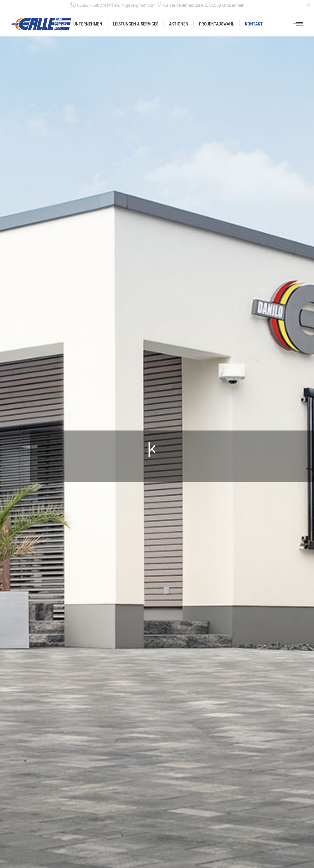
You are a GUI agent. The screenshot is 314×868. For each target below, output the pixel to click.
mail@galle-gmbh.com (135, 5)
